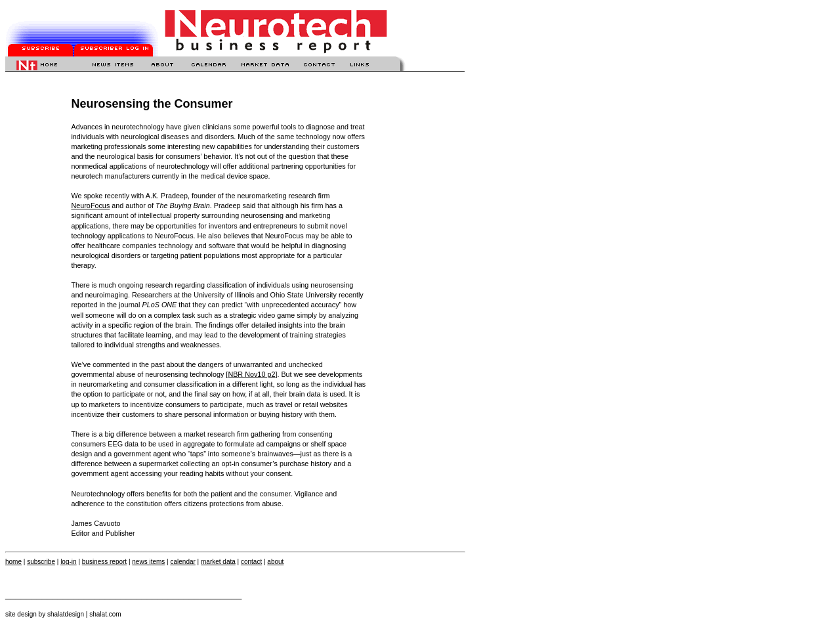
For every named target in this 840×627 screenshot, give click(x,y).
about (275, 562)
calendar (182, 562)
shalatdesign (66, 614)
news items (148, 562)
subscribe (41, 562)
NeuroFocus (90, 205)
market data (218, 562)
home (13, 562)
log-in (68, 562)
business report (104, 562)
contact (251, 562)
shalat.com (105, 614)
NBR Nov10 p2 (251, 374)
